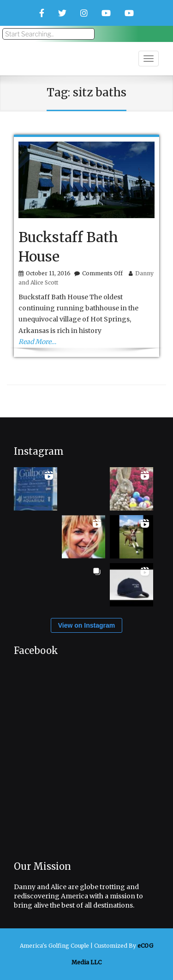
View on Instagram (86, 625)
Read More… (37, 342)
